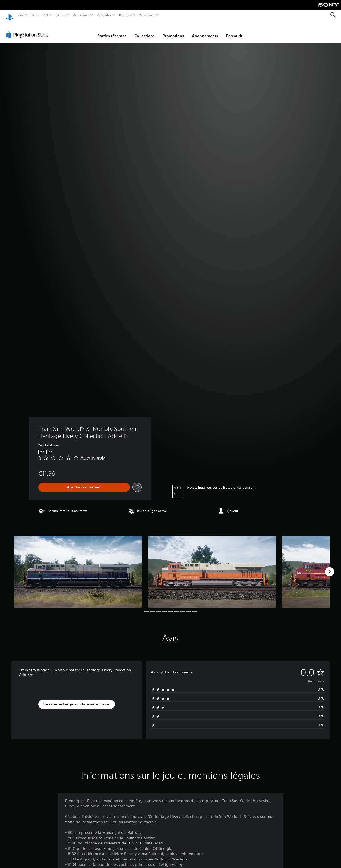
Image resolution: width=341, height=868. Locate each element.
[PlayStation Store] (28, 30)
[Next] (330, 567)
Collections (145, 31)
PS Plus (61, 15)
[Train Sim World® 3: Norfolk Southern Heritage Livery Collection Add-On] (78, 567)
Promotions (173, 31)
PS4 (46, 15)
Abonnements (205, 31)
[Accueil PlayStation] (10, 15)
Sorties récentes (112, 31)
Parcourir (234, 31)
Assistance (147, 15)
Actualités (104, 15)
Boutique (125, 15)
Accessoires (81, 15)
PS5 (33, 15)
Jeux (20, 15)
